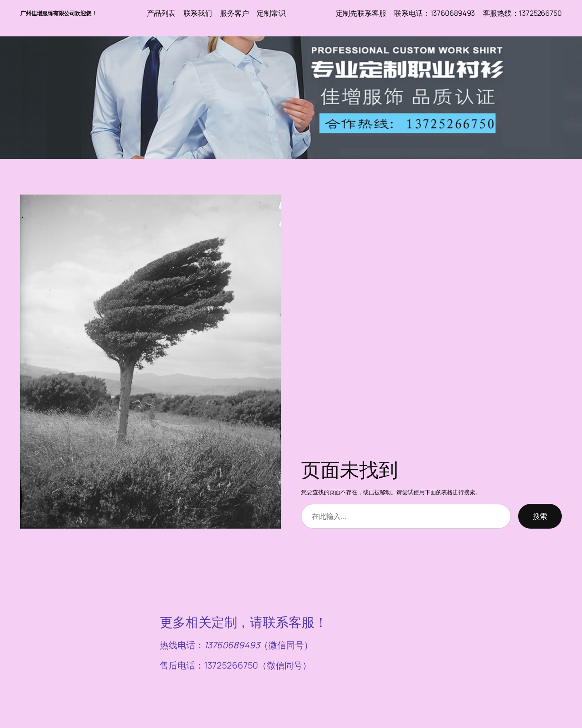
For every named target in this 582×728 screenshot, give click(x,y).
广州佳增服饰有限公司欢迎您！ (58, 13)
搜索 (540, 516)
